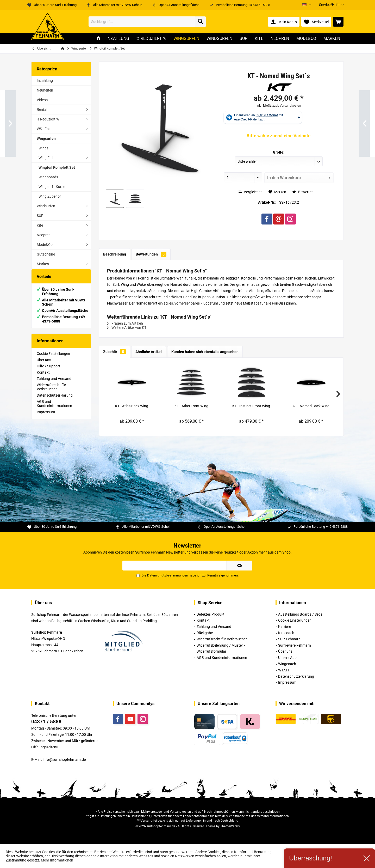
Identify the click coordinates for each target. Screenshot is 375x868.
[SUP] (243, 39)
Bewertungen (151, 254)
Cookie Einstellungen (53, 359)
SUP (40, 216)
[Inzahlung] (118, 39)
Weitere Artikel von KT (127, 327)
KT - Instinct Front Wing (251, 406)
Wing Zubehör (50, 196)
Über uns (44, 365)
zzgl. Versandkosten (287, 106)
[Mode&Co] (306, 39)
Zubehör (114, 352)
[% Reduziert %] (151, 39)
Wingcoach (287, 664)
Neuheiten (45, 90)
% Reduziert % (48, 119)
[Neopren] (280, 39)
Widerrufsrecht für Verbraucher (51, 392)
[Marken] (332, 39)
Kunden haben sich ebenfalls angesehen (205, 352)
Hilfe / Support (48, 371)
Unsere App (287, 658)
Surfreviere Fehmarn (295, 645)
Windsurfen (46, 206)
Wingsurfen (46, 138)
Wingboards (48, 177)
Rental (42, 110)
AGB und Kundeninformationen (54, 409)
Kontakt (43, 378)
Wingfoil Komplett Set (57, 167)
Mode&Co (45, 245)
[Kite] (259, 39)
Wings (43, 148)
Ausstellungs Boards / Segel (301, 614)
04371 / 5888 (46, 722)
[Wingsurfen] (186, 39)
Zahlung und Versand (54, 384)
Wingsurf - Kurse (52, 187)
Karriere (285, 627)
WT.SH (283, 670)
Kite (40, 225)
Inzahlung (45, 81)
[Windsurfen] (219, 39)
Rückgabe (205, 633)
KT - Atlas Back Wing (132, 406)
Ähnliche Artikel (149, 352)
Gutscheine (46, 254)
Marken (43, 264)
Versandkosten (180, 812)
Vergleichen (251, 192)
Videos (42, 100)
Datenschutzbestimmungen (168, 575)
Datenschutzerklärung (55, 400)
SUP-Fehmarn (289, 639)
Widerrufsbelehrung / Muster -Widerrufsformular (221, 648)
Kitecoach (286, 633)
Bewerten (303, 192)
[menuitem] (329, 5)
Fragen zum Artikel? (125, 323)
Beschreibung (115, 254)
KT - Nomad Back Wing (311, 406)
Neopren (44, 235)
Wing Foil (46, 158)
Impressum (46, 417)
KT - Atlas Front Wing (191, 406)
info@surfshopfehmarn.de (64, 760)
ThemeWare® (230, 826)
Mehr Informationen (57, 860)
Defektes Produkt (211, 614)
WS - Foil (43, 129)
